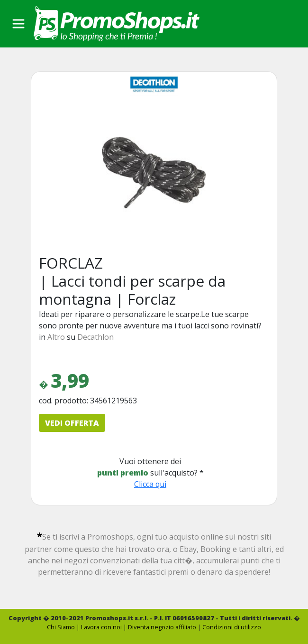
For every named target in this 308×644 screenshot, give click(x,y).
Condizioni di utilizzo (232, 627)
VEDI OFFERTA (72, 423)
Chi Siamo (61, 627)
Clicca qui (150, 484)
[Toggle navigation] (18, 24)
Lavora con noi (101, 627)
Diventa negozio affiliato (162, 627)
